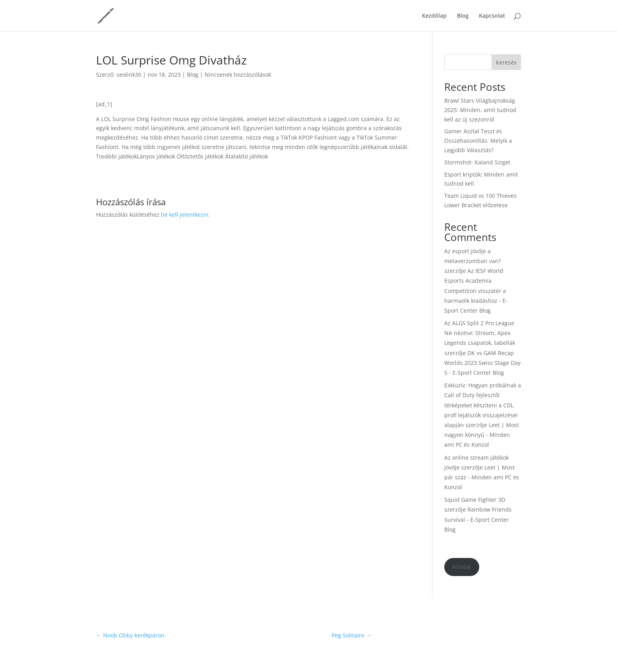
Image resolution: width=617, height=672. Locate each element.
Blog (463, 16)
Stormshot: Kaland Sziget (477, 162)
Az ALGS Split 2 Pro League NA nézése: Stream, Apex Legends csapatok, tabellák (480, 333)
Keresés (506, 62)
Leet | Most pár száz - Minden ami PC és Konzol (482, 477)
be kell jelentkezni (185, 214)
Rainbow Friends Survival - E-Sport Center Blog (478, 519)
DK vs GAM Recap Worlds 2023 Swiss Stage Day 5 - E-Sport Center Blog (482, 363)
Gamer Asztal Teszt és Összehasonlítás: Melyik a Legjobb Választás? (478, 141)
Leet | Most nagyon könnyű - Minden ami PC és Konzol (482, 435)
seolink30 (129, 75)
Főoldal (462, 567)
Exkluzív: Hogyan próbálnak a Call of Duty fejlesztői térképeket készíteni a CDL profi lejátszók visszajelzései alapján (483, 405)
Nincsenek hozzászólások (238, 75)
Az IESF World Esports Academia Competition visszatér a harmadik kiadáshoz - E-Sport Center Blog (476, 291)
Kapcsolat (492, 16)
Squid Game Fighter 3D (475, 500)
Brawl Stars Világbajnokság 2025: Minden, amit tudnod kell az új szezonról (480, 110)
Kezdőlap (434, 16)
